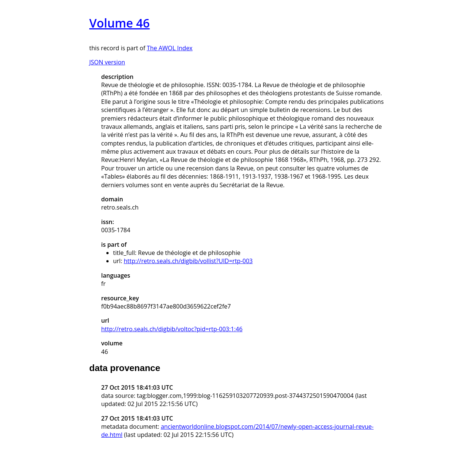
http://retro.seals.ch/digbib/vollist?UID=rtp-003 (188, 261)
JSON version (107, 62)
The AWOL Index (170, 48)
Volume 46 (120, 23)
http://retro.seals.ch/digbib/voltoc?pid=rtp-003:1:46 (172, 329)
